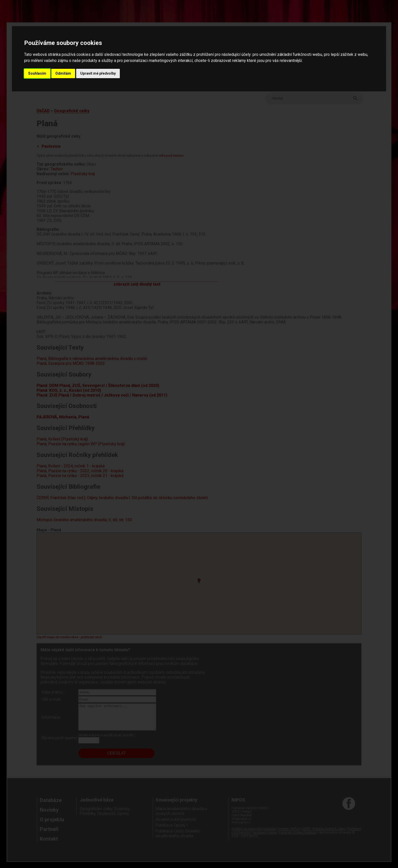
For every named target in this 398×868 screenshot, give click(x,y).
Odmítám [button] (63, 73)
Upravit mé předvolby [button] (98, 73)
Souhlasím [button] (37, 73)
